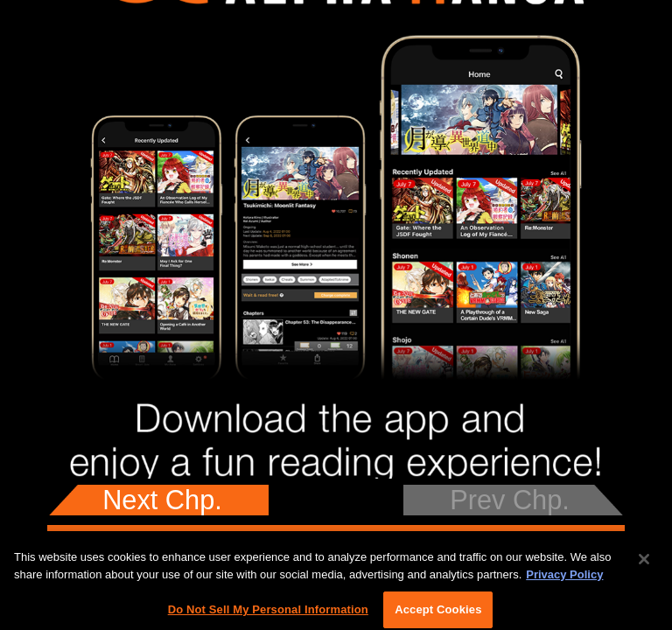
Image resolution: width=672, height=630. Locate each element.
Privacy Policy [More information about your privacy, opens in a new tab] (564, 580)
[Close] (644, 564)
